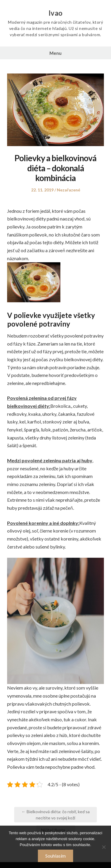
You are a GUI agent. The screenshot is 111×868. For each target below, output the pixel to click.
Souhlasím (55, 856)
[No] (104, 847)
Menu (55, 53)
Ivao (56, 13)
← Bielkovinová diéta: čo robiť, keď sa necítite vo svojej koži (56, 815)
